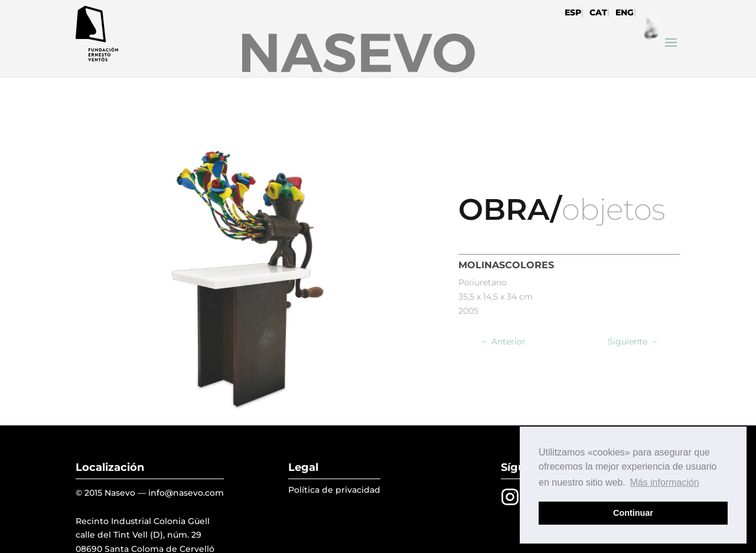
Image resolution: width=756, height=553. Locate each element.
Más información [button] (664, 482)
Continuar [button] (633, 513)
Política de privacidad (334, 490)
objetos (613, 209)
